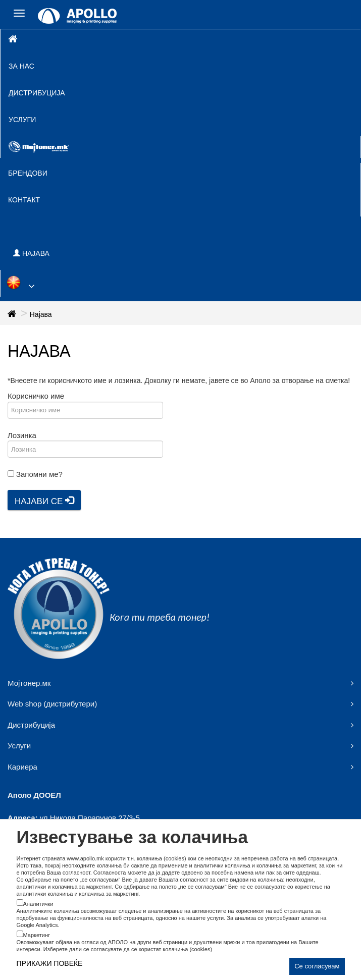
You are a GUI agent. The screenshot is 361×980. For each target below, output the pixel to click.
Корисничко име (36, 396)
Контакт (24, 200)
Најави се (44, 501)
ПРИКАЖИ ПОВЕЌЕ (50, 963)
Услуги (22, 120)
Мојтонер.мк (29, 683)
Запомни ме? (39, 474)
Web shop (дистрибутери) (52, 704)
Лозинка (22, 435)
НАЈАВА (31, 253)
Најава (41, 314)
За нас (21, 66)
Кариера (22, 767)
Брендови (28, 173)
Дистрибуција (37, 93)
